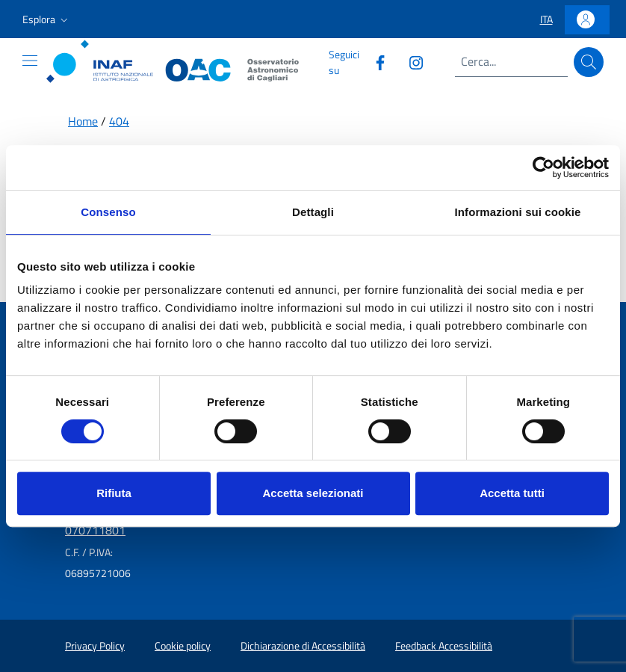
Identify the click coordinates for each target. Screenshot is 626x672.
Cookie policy (183, 646)
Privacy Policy (95, 646)
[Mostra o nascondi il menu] (30, 61)
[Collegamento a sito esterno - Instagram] (410, 62)
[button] (47, 19)
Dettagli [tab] (313, 212)
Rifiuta (114, 493)
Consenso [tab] (108, 212)
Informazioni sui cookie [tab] (518, 212)
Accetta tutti (512, 493)
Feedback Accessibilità (444, 646)
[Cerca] (589, 62)
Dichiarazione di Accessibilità (303, 646)
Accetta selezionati (313, 493)
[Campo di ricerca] (511, 62)
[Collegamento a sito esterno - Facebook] (374, 62)
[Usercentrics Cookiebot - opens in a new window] (543, 167)
